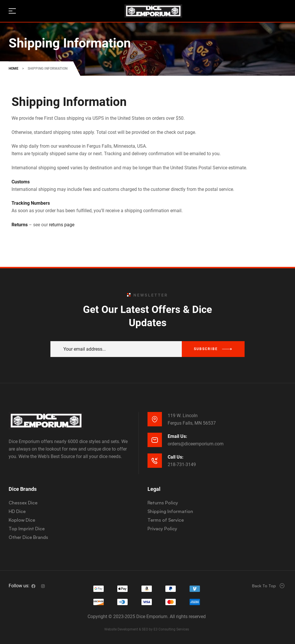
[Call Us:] (155, 461)
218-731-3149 (182, 465)
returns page (62, 225)
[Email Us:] (155, 440)
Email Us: (177, 436)
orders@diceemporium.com (196, 444)
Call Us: (176, 457)
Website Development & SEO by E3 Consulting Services (147, 629)
